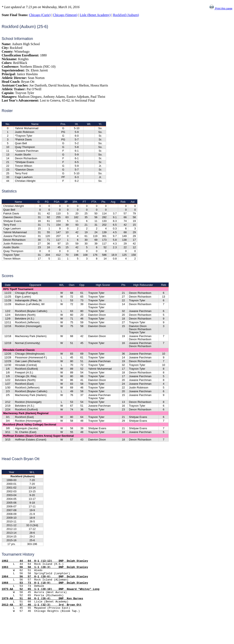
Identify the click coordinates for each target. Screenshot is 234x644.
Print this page (221, 8)
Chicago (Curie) (40, 15)
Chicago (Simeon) (65, 15)
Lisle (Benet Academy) (95, 15)
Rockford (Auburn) (126, 15)
